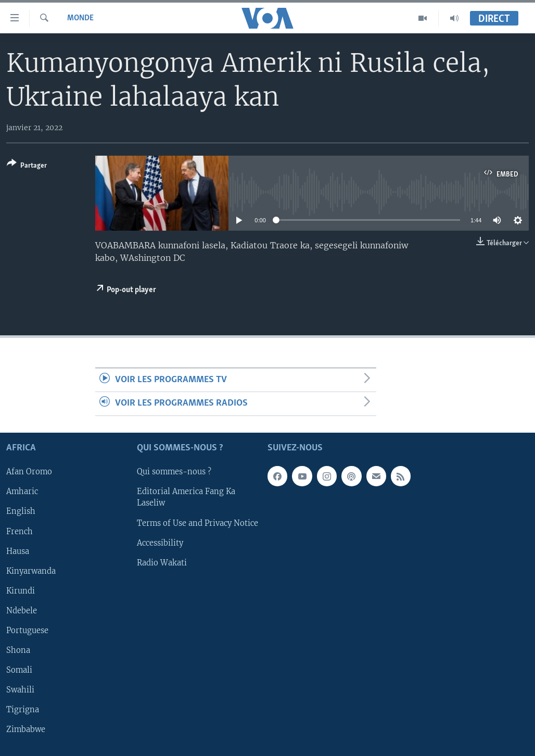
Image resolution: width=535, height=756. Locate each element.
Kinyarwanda (31, 571)
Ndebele (22, 611)
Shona (18, 650)
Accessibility (160, 543)
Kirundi (21, 590)
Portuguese (27, 631)
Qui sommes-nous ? (174, 472)
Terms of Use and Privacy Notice (198, 523)
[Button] (27, 166)
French (20, 531)
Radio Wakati (162, 562)
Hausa (18, 551)
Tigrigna (23, 710)
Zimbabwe (26, 729)
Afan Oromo (29, 472)
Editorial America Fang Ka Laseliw (186, 497)
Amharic (22, 492)
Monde (80, 18)
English (21, 511)
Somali (19, 670)
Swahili (20, 690)
